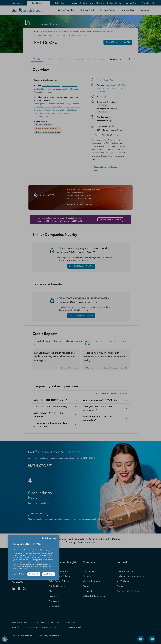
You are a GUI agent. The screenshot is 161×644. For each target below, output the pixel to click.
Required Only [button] (34, 574)
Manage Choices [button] (18, 574)
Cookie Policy (22, 568)
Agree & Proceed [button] (48, 574)
